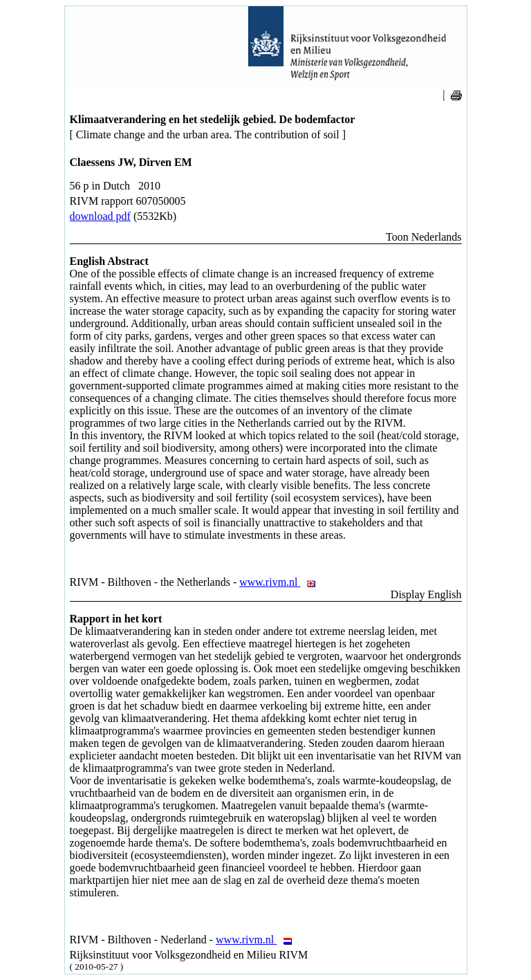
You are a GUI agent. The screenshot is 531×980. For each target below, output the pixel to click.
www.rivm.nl (281, 582)
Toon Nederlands (424, 237)
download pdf (100, 216)
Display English (426, 594)
